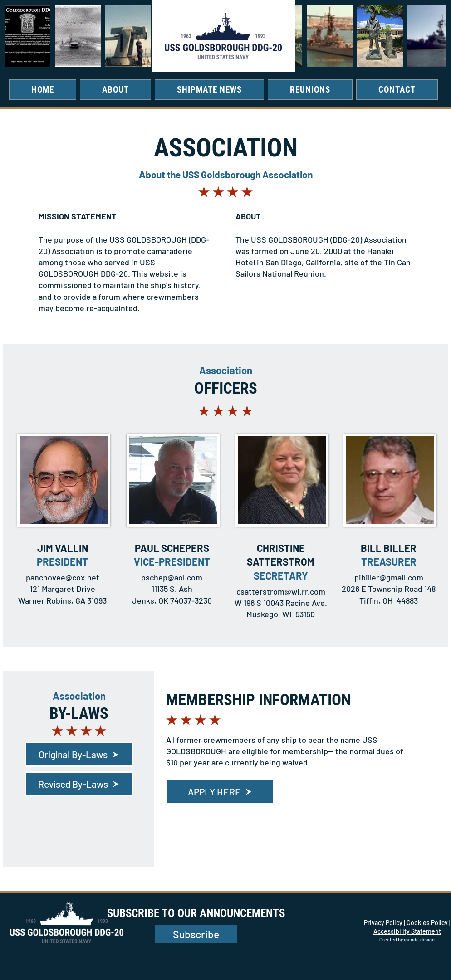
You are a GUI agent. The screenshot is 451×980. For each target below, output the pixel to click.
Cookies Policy (427, 923)
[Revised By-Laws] (79, 784)
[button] (115, 90)
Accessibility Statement (407, 931)
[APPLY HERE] (220, 792)
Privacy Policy (383, 923)
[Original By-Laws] (79, 754)
